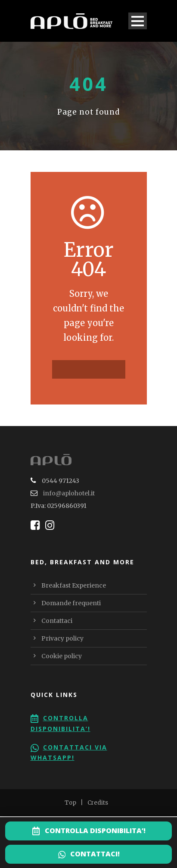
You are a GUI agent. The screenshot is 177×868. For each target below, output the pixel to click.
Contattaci (57, 621)
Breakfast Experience (74, 585)
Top (70, 803)
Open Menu (138, 21)
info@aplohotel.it (69, 493)
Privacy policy (62, 638)
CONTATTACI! (95, 854)
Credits (98, 803)
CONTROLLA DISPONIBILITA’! (95, 831)
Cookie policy (62, 656)
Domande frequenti (71, 603)
